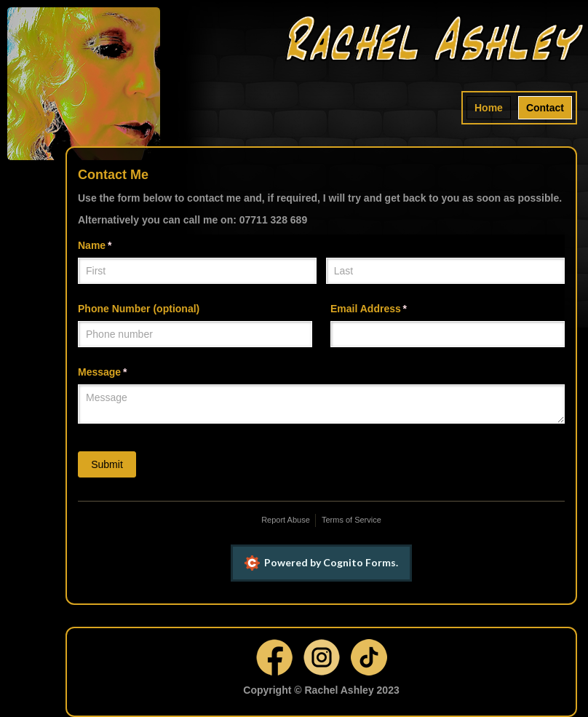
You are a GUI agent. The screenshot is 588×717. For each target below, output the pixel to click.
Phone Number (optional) (139, 309)
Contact (545, 108)
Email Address (389, 309)
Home (489, 108)
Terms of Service (351, 520)
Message (123, 373)
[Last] (445, 271)
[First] (197, 271)
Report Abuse (286, 520)
